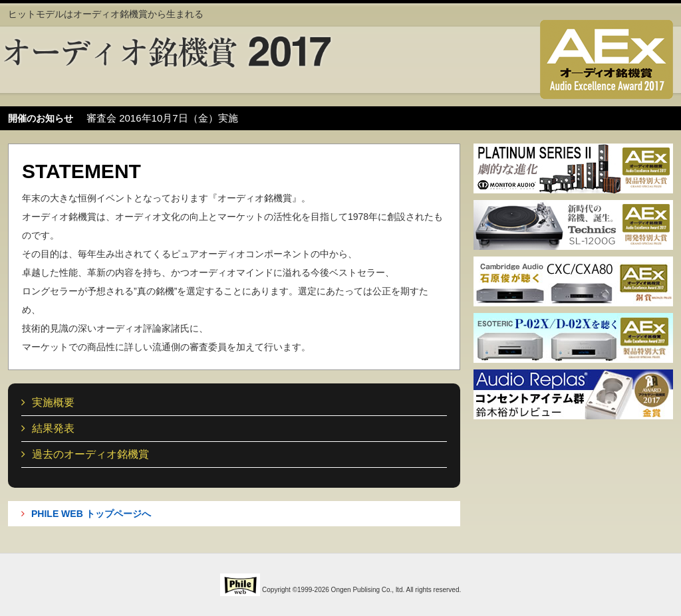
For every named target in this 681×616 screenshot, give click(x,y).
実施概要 (48, 402)
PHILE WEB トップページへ (86, 514)
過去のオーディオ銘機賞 (85, 454)
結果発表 (48, 428)
